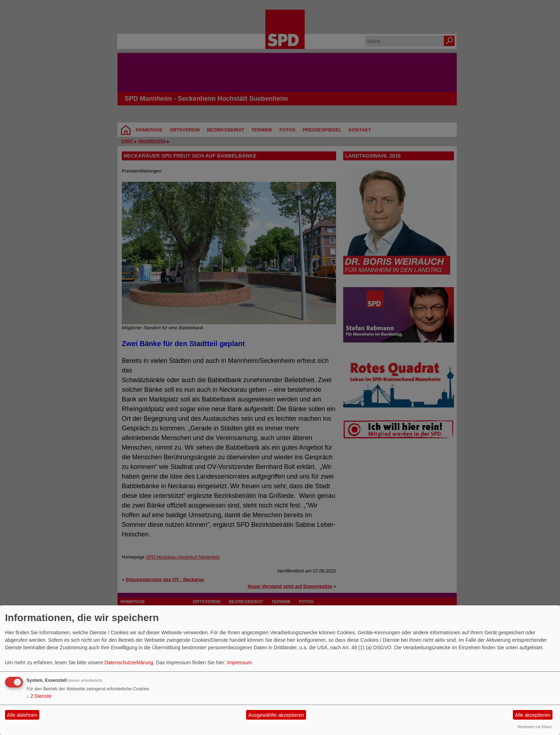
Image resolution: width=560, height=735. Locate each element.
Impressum (239, 662)
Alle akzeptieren (533, 715)
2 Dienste (39, 696)
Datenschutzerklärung (129, 662)
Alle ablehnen (22, 715)
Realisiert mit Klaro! (535, 727)
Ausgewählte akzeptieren (276, 715)
